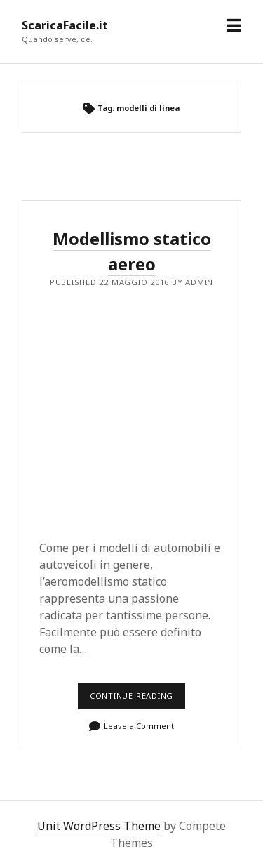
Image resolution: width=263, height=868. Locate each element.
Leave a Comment (139, 726)
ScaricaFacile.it (65, 25)
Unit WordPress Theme (99, 826)
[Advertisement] (131, 409)
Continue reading (135, 700)
